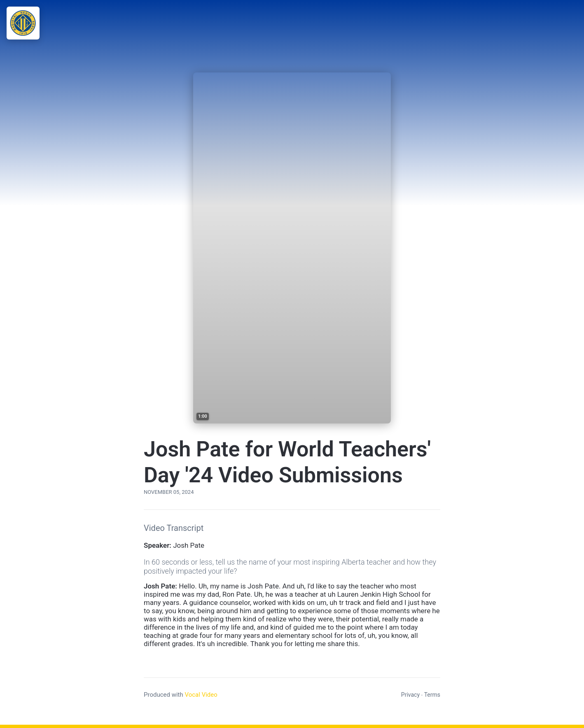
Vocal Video (201, 695)
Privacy (410, 695)
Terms (432, 695)
